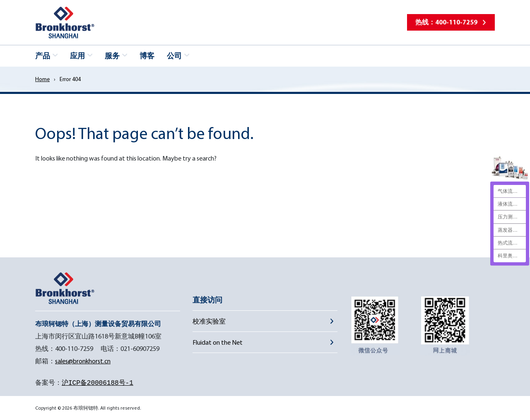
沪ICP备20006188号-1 (98, 383)
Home (42, 79)
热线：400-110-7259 (446, 22)
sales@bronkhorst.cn (83, 361)
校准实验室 (209, 321)
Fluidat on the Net (218, 342)
